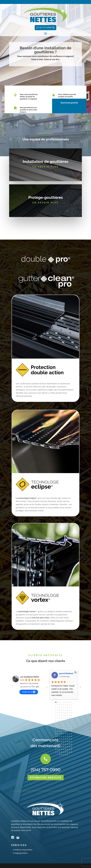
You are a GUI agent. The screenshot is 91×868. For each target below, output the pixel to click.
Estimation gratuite (46, 836)
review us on (29, 692)
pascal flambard (66, 673)
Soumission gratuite (69, 103)
